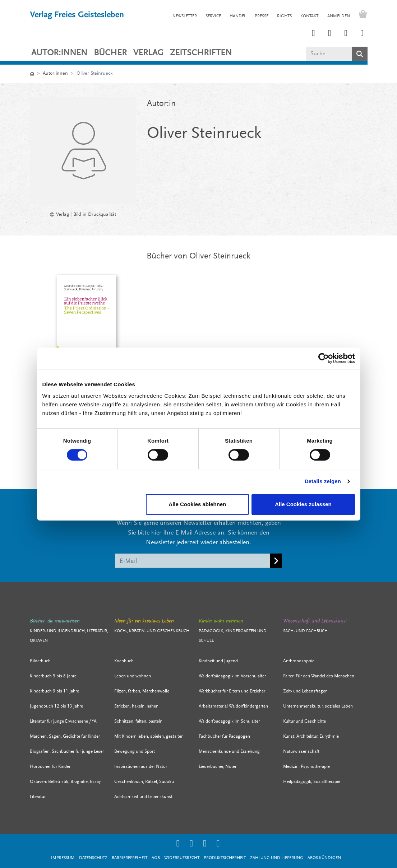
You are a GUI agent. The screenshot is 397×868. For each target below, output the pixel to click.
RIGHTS (284, 16)
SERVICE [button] (213, 16)
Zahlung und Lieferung (277, 858)
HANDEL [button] (238, 16)
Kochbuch (124, 661)
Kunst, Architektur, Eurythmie (311, 736)
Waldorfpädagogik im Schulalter (229, 721)
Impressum (63, 858)
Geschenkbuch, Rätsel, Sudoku (144, 782)
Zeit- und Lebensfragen (305, 691)
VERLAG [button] (148, 53)
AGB (156, 858)
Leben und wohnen (133, 676)
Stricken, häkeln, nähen (136, 706)
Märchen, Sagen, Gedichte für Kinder (65, 736)
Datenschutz (93, 858)
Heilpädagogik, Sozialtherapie (312, 782)
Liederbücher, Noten (218, 767)
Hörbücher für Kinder (50, 767)
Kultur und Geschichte (304, 721)
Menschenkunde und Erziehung (229, 752)
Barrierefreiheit (130, 858)
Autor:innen (59, 53)
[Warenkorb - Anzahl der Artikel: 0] (361, 15)
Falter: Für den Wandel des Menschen (319, 676)
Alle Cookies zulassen (303, 504)
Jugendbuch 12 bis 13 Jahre (56, 706)
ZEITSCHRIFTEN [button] (201, 53)
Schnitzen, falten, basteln (138, 721)
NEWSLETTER (185, 16)
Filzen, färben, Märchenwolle (142, 691)
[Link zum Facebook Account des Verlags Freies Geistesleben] (346, 34)
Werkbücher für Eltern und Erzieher (232, 691)
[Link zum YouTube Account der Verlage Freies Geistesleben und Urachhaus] (362, 34)
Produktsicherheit (225, 858)
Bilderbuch (40, 661)
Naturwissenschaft (301, 752)
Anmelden (339, 16)
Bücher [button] (110, 53)
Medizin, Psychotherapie (306, 767)
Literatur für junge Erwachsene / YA (63, 721)
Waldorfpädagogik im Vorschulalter (232, 676)
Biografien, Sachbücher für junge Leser (67, 752)
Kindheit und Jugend (218, 661)
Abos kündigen (324, 858)
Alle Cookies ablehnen (197, 504)
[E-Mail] (193, 561)
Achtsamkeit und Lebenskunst (143, 797)
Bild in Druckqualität (95, 215)
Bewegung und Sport (135, 752)
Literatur (38, 797)
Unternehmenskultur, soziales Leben (318, 706)
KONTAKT (309, 16)
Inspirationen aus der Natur (141, 767)
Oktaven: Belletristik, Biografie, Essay (65, 782)
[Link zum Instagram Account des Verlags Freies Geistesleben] (314, 34)
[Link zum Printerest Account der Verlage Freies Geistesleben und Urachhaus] (330, 34)
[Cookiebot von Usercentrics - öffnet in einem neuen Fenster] (324, 358)
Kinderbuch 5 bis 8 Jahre (53, 676)
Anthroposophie (299, 661)
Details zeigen (323, 481)
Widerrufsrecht (182, 858)
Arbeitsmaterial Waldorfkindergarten (233, 706)
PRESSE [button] (262, 16)
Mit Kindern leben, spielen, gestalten (149, 736)
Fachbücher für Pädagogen (224, 736)
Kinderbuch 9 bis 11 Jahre (54, 691)
